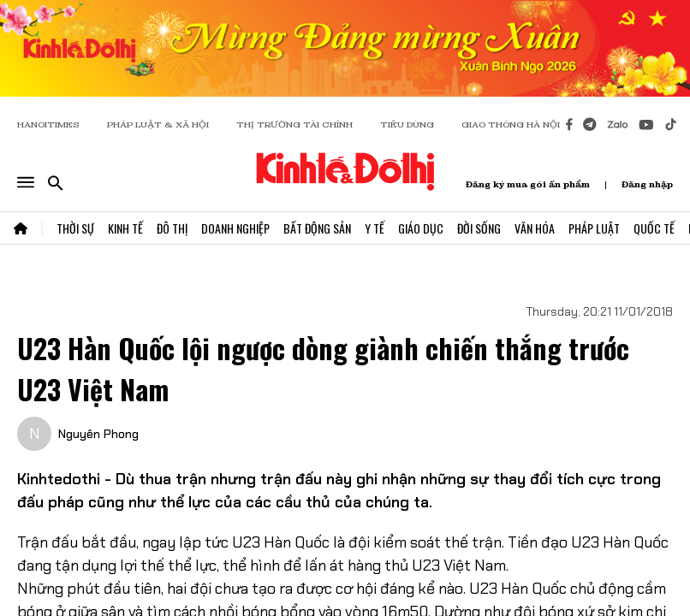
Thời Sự (75, 228)
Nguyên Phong (98, 434)
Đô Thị (172, 228)
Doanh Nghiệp (235, 228)
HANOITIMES (48, 124)
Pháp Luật (594, 228)
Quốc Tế (654, 228)
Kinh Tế (125, 228)
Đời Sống (479, 228)
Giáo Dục (421, 228)
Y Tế (375, 228)
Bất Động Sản (317, 228)
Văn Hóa (535, 228)
